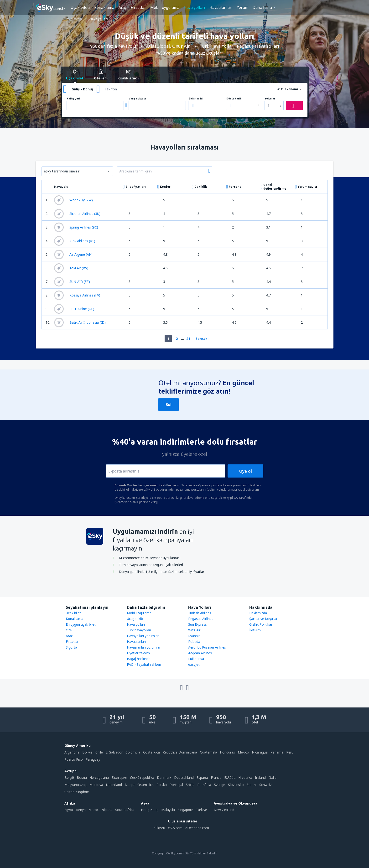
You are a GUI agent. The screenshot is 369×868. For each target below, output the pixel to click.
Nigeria (107, 810)
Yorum (243, 7)
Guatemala (208, 752)
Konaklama (104, 7)
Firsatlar (72, 642)
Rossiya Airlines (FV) (77, 295)
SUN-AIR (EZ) (72, 282)
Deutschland (184, 777)
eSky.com (175, 828)
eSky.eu (159, 828)
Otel (69, 630)
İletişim (255, 630)
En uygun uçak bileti (81, 624)
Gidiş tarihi (195, 99)
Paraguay (93, 759)
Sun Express (197, 624)
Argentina (72, 752)
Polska (162, 785)
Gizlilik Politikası (261, 624)
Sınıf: (280, 89)
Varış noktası (137, 99)
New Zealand (224, 810)
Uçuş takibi (135, 619)
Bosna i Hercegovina (93, 777)
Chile (99, 752)
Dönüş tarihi (234, 99)
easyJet (194, 664)
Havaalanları (221, 7)
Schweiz (265, 785)
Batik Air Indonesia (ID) (80, 322)
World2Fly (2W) (73, 200)
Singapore (185, 810)
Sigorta (71, 647)
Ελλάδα (230, 777)
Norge (130, 785)
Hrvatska (245, 777)
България (119, 777)
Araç (122, 7)
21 (188, 339)
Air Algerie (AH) (73, 255)
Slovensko (236, 785)
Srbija (190, 785)
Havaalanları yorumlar (144, 647)
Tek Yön (111, 89)
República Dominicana (180, 752)
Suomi (252, 785)
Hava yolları (194, 7)
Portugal (176, 785)
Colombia (133, 752)
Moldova (96, 785)
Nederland (114, 785)
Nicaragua (260, 752)
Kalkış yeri (73, 99)
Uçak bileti (80, 7)
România (204, 785)
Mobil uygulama (165, 7)
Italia (273, 777)
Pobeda (194, 642)
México (243, 752)
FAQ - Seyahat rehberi (144, 664)
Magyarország (75, 785)
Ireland (260, 777)
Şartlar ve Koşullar (263, 619)
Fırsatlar (138, 7)
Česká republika (142, 777)
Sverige (220, 785)
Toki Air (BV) (71, 268)
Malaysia (168, 810)
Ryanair (194, 636)
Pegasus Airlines (201, 619)
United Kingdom (77, 792)
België (69, 777)
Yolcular (270, 99)
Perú (290, 752)
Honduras (227, 752)
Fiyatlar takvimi (139, 653)
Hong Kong (150, 810)
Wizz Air (194, 630)
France (216, 777)
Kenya (81, 810)
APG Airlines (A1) (75, 241)
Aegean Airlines (200, 653)
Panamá (277, 752)
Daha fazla (262, 7)
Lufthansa (196, 659)
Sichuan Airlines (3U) (77, 214)
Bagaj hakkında (139, 659)
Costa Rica (151, 752)
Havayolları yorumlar (143, 636)
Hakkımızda (258, 613)
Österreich (146, 785)
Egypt (69, 810)
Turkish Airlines (200, 613)
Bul (169, 405)
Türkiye (202, 810)
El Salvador (114, 752)
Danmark (164, 777)
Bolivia (87, 752)
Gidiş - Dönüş (83, 89)
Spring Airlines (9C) (76, 227)
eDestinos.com (197, 828)
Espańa (202, 777)
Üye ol (245, 471)
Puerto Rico (74, 759)
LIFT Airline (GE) (74, 309)
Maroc (94, 810)
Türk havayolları (139, 630)
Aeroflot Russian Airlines (207, 647)
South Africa (125, 810)
